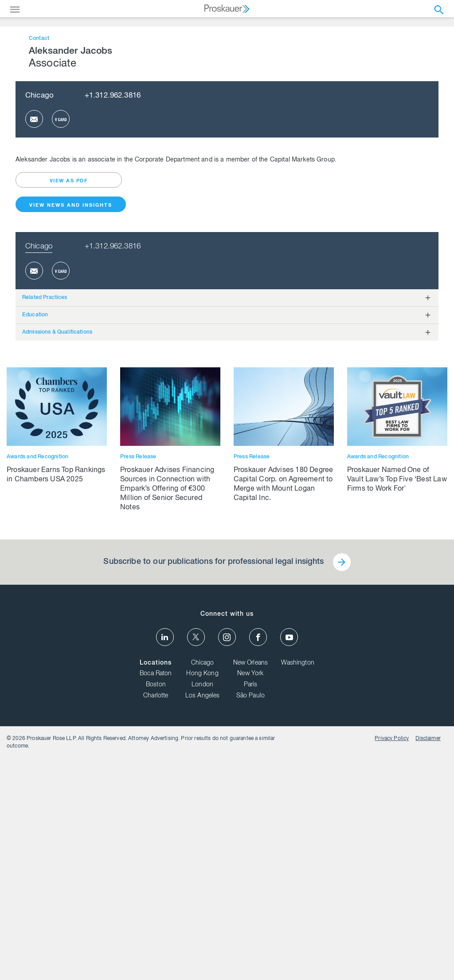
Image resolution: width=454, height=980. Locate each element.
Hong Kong (202, 967)
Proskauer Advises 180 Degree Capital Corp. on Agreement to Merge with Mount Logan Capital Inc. (284, 777)
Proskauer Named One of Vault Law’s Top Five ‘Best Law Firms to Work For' (397, 773)
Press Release (138, 749)
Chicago (39, 388)
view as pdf (69, 474)
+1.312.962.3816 (113, 388)
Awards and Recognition (37, 749)
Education (35, 607)
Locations (156, 956)
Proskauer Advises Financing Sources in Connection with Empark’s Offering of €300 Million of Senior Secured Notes (167, 782)
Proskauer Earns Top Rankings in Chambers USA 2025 (56, 768)
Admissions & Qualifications (57, 625)
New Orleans (251, 956)
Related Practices (45, 590)
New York (250, 967)
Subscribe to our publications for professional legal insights (213, 855)
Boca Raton (156, 967)
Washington (298, 956)
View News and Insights (71, 498)
